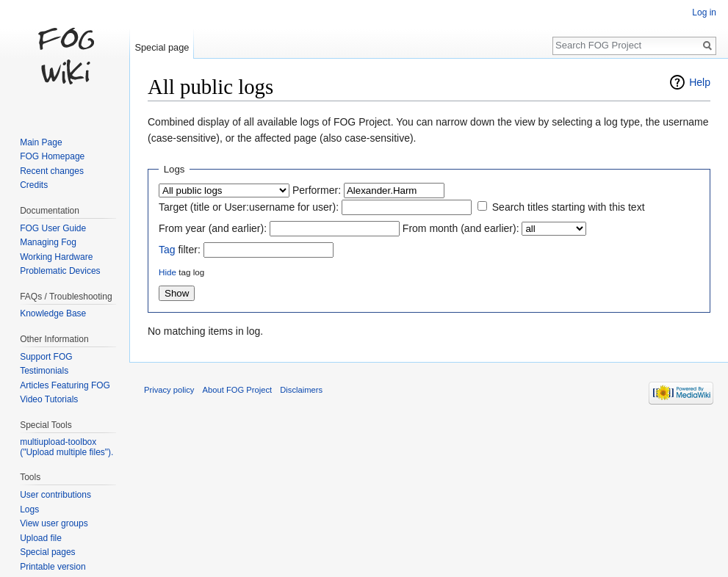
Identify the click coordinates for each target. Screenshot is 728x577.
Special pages (47, 552)
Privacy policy (169, 390)
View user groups (54, 523)
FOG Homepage (52, 156)
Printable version (53, 567)
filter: (180, 250)
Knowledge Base (53, 313)
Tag (167, 250)
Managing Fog (48, 242)
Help (700, 82)
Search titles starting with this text (569, 207)
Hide (167, 272)
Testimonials (44, 371)
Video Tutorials (49, 399)
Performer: (317, 190)
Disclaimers (301, 390)
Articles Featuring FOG (65, 385)
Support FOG (46, 357)
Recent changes (52, 171)
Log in (704, 12)
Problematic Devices (60, 271)
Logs (29, 509)
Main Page (41, 142)
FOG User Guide (53, 228)
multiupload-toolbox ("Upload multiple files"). (66, 447)
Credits (34, 185)
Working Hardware (56, 257)
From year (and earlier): (213, 228)
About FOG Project (238, 390)
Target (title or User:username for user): (249, 207)
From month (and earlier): (461, 228)
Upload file (41, 538)
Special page (162, 47)
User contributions (55, 495)
